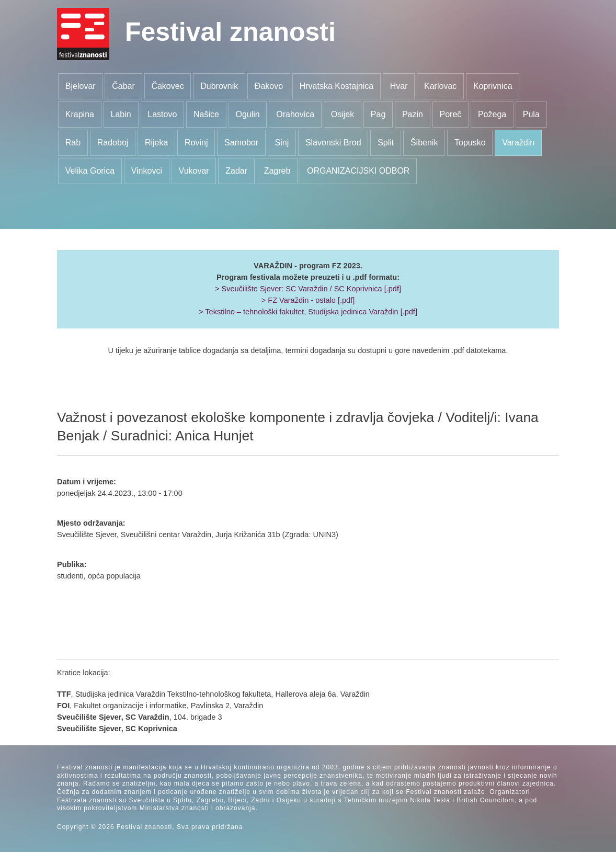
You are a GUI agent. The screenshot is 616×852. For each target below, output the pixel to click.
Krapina (80, 114)
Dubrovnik (219, 86)
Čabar (123, 86)
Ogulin (247, 114)
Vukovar (194, 171)
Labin (121, 114)
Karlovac (440, 86)
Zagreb (277, 171)
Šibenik (424, 143)
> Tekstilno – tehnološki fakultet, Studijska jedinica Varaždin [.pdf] (308, 312)
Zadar (236, 171)
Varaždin (518, 143)
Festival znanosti (230, 32)
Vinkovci (147, 171)
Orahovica (295, 114)
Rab (73, 143)
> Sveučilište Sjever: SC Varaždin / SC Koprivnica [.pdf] (308, 289)
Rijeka (156, 143)
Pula (531, 114)
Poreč (451, 114)
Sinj (282, 143)
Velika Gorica (90, 171)
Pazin (413, 114)
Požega (492, 114)
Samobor (241, 143)
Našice (206, 114)
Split (386, 143)
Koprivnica (493, 86)
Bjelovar (81, 86)
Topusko (470, 143)
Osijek (343, 114)
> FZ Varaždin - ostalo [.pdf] (308, 300)
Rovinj (196, 143)
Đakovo (269, 86)
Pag (378, 114)
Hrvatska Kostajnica (336, 86)
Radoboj (113, 143)
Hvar (399, 86)
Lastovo (162, 114)
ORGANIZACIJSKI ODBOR (358, 171)
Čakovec (167, 86)
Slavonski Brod (333, 143)
